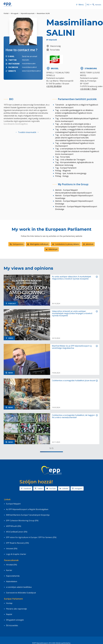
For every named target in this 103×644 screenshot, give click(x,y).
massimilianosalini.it (29, 67)
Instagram (77, 488)
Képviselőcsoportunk (28, 13)
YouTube (51, 488)
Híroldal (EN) (12, 565)
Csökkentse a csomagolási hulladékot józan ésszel (74, 381)
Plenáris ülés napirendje (16, 609)
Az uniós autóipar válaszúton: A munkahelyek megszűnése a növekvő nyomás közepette (72, 278)
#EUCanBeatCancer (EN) (17, 532)
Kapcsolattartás (13, 576)
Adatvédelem (12, 581)
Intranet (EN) (12, 549)
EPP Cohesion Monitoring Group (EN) (22, 521)
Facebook (26, 488)
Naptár (9, 614)
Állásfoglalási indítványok (38, 244)
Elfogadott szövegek (15, 620)
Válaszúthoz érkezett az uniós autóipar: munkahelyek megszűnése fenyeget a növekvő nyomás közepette (72, 313)
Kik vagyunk (15, 13)
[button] (27, 132)
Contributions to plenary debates (66, 244)
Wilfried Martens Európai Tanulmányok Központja (28, 515)
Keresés (97, 5)
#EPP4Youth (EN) (14, 526)
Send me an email (30, 56)
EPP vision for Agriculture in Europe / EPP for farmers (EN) (31, 537)
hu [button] (89, 5)
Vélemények (52, 249)
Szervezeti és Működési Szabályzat (21, 593)
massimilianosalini (29, 64)
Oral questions (17, 244)
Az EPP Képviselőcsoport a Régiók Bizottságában (27, 509)
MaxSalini (26, 60)
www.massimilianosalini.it (31, 71)
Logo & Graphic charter (16, 554)
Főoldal (6, 13)
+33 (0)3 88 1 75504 (88, 89)
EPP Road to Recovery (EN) (17, 543)
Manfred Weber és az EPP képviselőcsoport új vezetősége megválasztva (72, 347)
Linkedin (64, 488)
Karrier (9, 570)
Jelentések (88, 244)
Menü (80, 5)
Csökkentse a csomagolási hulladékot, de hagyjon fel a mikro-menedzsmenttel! (73, 416)
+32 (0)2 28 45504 (54, 86)
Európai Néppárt (13, 504)
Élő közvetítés (12, 625)
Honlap (9, 603)
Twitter (39, 488)
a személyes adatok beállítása (19, 587)
